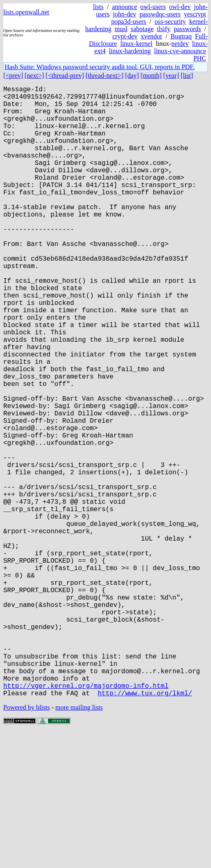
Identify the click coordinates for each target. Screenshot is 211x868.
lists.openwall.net (26, 12)
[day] (132, 76)
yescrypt (195, 14)
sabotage (142, 29)
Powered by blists (27, 843)
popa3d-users (128, 21)
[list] (187, 76)
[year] (171, 76)
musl (121, 29)
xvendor (151, 36)
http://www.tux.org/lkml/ (145, 829)
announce (124, 7)
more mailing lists (79, 843)
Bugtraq (181, 36)
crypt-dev (125, 36)
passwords (187, 29)
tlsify (164, 29)
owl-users (153, 7)
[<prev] (13, 76)
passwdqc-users (160, 14)
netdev (180, 44)
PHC (200, 58)
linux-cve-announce (180, 51)
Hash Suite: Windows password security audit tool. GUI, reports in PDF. (100, 67)
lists (98, 7)
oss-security (170, 21)
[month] (151, 76)
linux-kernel (136, 44)
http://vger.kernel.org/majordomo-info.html (86, 820)
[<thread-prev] (65, 76)
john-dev (125, 14)
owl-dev (180, 7)
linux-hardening (130, 51)
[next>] (34, 76)
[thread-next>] (105, 76)
